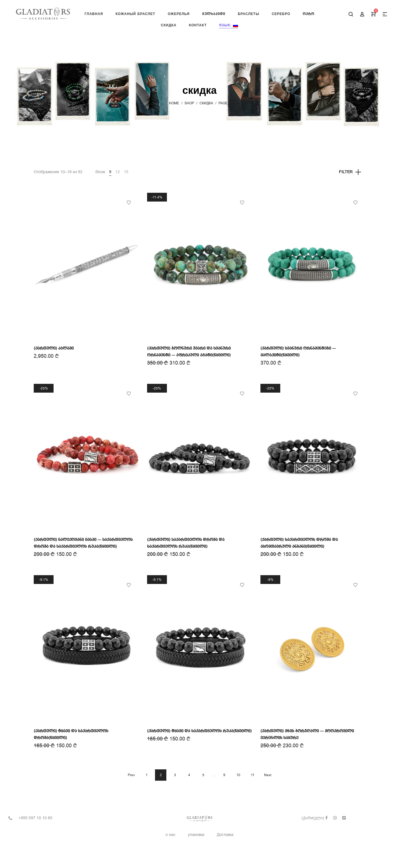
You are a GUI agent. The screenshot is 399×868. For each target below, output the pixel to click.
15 (126, 172)
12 (118, 172)
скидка (206, 103)
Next (268, 775)
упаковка (196, 835)
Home (174, 103)
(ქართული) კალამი (54, 348)
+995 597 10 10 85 (35, 818)
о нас (170, 835)
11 (253, 775)
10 (238, 775)
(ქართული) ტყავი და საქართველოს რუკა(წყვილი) (199, 731)
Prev (131, 775)
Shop (189, 103)
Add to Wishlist (129, 203)
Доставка (225, 835)
